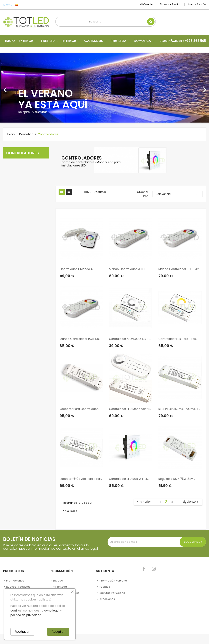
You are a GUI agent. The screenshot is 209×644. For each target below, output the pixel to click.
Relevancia (178, 194)
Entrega (58, 581)
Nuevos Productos (18, 587)
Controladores (22, 153)
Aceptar (58, 632)
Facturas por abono (112, 593)
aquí (14, 611)
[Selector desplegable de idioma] (25, 5)
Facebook (144, 569)
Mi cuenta (146, 4)
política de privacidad (26, 615)
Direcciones (107, 599)
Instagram (154, 569)
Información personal (113, 581)
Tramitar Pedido (171, 4)
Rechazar (22, 632)
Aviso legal (60, 587)
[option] (104, 88)
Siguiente (191, 502)
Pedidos (104, 587)
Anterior (143, 502)
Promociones (15, 581)
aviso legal (52, 611)
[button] (16, 88)
